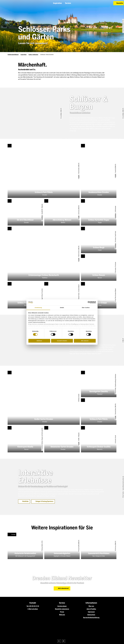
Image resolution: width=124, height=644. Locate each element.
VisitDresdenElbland (13, 55)
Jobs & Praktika (91, 609)
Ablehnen (39, 341)
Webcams (62, 615)
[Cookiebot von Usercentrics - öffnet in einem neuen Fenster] (89, 302)
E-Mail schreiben (33, 609)
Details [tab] (62, 308)
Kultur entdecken (33, 55)
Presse (62, 612)
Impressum (91, 612)
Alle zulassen (85, 341)
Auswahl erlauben (62, 341)
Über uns (91, 606)
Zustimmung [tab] (38, 308)
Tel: (28, 606)
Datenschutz (91, 615)
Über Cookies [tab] (86, 308)
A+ (64, 641)
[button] (101, 3)
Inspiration (24, 55)
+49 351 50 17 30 (34, 606)
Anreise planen (62, 606)
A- (59, 641)
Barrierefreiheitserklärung (91, 618)
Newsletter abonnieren (62, 609)
